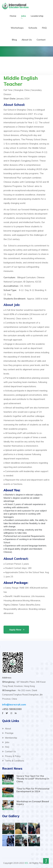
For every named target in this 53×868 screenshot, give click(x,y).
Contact (41, 40)
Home (13, 16)
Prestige (8, 733)
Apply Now (15, 630)
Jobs (24, 16)
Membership (10, 738)
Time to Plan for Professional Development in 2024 (33, 790)
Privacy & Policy (11, 756)
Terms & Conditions (13, 761)
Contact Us (9, 751)
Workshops (17, 28)
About (7, 729)
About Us (27, 40)
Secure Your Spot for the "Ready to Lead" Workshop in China (33, 779)
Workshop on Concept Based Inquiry (33, 803)
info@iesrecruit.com (14, 704)
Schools (33, 28)
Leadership (37, 16)
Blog (14, 40)
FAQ (44, 28)
